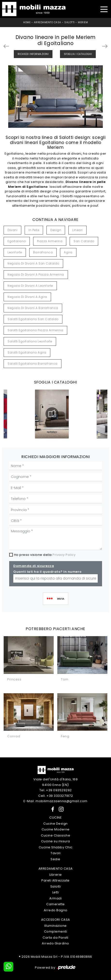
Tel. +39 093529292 (56, 790)
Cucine (55, 818)
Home (27, 22)
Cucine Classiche (55, 835)
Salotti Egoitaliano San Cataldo (33, 319)
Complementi (56, 931)
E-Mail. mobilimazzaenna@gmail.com (55, 801)
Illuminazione (55, 926)
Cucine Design (55, 824)
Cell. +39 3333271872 (55, 796)
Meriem (83, 22)
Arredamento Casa (48, 22)
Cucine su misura (56, 841)
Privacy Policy (64, 555)
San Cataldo (84, 241)
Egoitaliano (17, 241)
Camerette (55, 904)
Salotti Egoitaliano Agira (27, 352)
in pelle (34, 230)
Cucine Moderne (56, 829)
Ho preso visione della (45, 555)
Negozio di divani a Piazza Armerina (36, 275)
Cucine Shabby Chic (56, 847)
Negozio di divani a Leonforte (30, 286)
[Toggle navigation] (104, 9)
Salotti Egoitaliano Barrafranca (33, 364)
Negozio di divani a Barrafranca (33, 308)
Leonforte (15, 252)
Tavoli (55, 853)
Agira (68, 252)
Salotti (70, 22)
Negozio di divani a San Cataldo (33, 263)
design (56, 230)
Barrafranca (43, 252)
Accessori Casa (56, 920)
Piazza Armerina (50, 241)
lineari (78, 230)
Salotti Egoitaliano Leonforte (30, 341)
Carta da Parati (55, 938)
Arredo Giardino (55, 943)
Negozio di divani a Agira (27, 297)
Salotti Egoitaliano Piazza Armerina (35, 330)
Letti (56, 892)
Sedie (55, 859)
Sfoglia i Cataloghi (78, 54)
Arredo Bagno (56, 910)
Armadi (55, 898)
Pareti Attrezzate (55, 880)
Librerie (56, 875)
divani (12, 230)
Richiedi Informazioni (33, 54)
